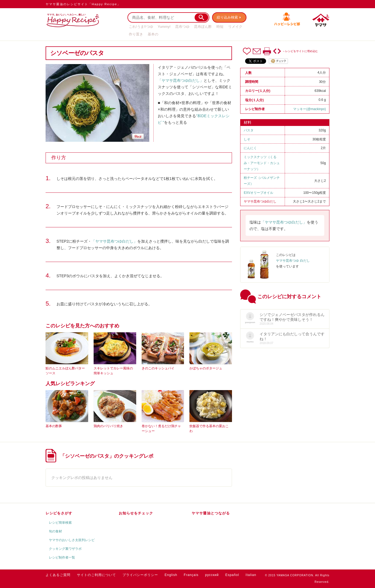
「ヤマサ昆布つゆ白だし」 (181, 80)
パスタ (249, 130)
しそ (247, 139)
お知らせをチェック (136, 513)
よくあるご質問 (58, 575)
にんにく (250, 148)
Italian (251, 575)
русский (212, 575)
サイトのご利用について (96, 575)
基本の (153, 34)
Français (191, 575)
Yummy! (164, 27)
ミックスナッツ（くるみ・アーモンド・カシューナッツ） (262, 163)
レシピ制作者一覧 (62, 557)
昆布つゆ (182, 27)
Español (232, 575)
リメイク (235, 27)
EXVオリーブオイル (258, 193)
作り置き (136, 34)
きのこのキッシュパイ (158, 368)
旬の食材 (55, 531)
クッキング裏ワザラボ (65, 549)
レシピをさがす (59, 513)
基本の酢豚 (54, 426)
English (171, 575)
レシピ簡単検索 (60, 523)
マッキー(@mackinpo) (309, 109)
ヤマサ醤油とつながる (211, 513)
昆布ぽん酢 (203, 27)
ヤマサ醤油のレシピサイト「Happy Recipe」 (83, 4)
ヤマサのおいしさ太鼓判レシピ (72, 540)
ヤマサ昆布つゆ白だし (260, 201)
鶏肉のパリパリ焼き (108, 426)
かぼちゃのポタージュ (206, 368)
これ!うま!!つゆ (141, 27)
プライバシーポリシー (140, 575)
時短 (220, 27)
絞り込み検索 (227, 17)
